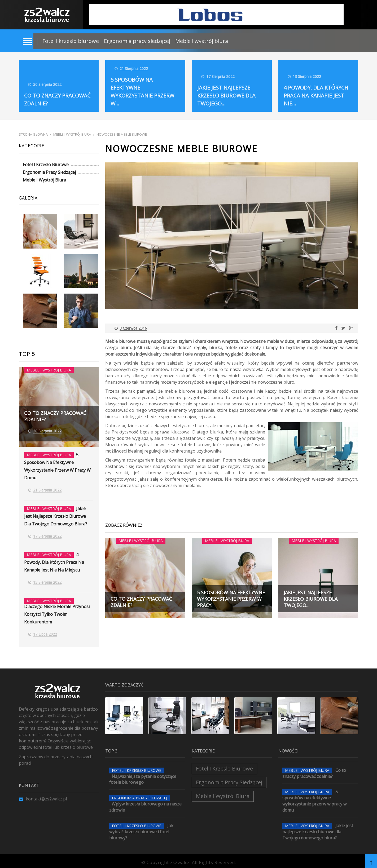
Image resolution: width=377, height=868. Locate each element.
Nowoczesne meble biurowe (122, 134)
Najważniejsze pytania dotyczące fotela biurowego (143, 776)
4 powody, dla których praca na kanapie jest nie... (316, 96)
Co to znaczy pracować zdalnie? (314, 770)
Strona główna (33, 134)
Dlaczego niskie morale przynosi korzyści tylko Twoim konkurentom (57, 611)
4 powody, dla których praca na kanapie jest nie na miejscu (54, 560)
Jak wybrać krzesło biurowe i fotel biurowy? (141, 829)
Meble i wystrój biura (202, 41)
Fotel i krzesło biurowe (71, 41)
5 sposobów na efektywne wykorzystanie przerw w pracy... (231, 599)
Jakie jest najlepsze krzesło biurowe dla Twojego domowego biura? (56, 515)
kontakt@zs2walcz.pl (43, 795)
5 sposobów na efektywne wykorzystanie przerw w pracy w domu (314, 798)
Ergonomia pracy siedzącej (137, 41)
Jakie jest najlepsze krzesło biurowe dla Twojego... (226, 96)
